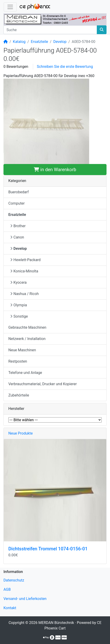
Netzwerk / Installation (27, 339)
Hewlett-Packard (25, 260)
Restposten (18, 361)
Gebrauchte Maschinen (27, 327)
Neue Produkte (20, 433)
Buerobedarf (19, 192)
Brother (18, 226)
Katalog (19, 42)
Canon (17, 237)
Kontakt (10, 608)
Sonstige (19, 316)
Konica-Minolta (24, 271)
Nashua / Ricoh (24, 294)
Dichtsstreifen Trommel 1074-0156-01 (48, 549)
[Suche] (50, 30)
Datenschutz (14, 580)
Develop (60, 42)
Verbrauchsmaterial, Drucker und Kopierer (42, 384)
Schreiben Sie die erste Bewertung (65, 67)
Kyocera (18, 282)
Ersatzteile (39, 42)
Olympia (19, 305)
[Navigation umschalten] (10, 7)
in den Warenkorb (55, 170)
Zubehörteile (19, 395)
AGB (7, 589)
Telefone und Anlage (25, 373)
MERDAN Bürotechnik (56, 623)
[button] (46, 121)
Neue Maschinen (22, 350)
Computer (17, 203)
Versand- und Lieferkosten (25, 599)
